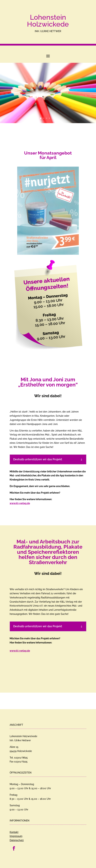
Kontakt (14, 832)
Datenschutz (17, 840)
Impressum (16, 836)
